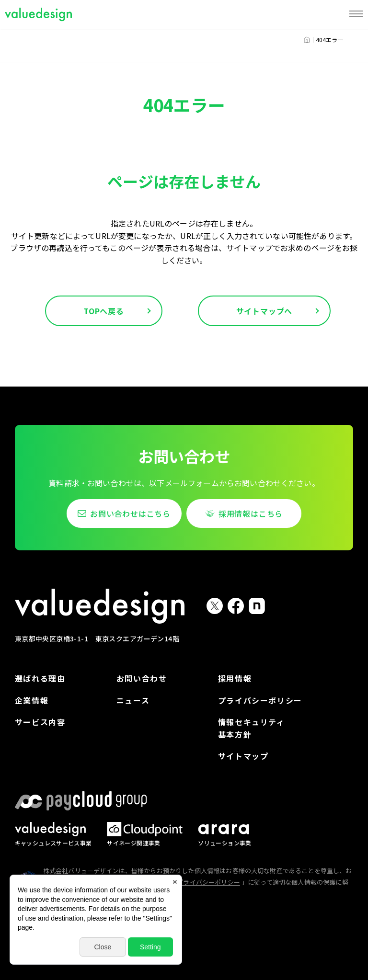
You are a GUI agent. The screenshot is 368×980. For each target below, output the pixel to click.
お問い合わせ (142, 678)
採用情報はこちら (251, 513)
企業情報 (32, 700)
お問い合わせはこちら (130, 513)
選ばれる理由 (40, 678)
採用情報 (235, 678)
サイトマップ (243, 756)
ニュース (133, 700)
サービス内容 (40, 722)
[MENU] (356, 14)
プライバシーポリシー (260, 700)
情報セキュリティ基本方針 (252, 728)
